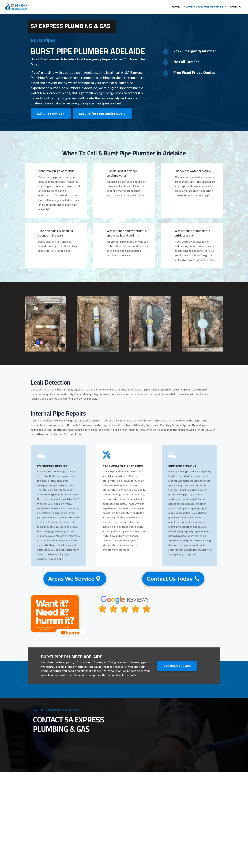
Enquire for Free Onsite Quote (102, 113)
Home (176, 7)
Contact (237, 7)
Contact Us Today (170, 579)
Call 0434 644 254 (51, 113)
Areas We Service (71, 579)
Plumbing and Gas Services (203, 7)
